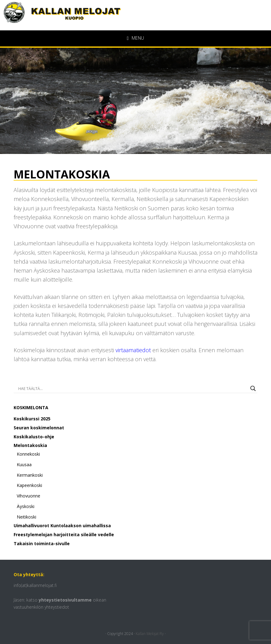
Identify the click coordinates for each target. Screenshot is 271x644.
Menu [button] (138, 38)
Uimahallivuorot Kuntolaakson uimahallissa (62, 526)
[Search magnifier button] (253, 388)
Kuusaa (24, 464)
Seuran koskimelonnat (39, 428)
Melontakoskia (30, 445)
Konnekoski (28, 454)
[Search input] (39, 388)
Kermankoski (30, 475)
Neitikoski (26, 517)
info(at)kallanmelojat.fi (35, 585)
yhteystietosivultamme (65, 600)
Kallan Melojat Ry (150, 634)
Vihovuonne (28, 496)
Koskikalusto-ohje (34, 437)
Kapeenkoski (29, 485)
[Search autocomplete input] (133, 388)
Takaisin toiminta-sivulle (42, 543)
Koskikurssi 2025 (32, 419)
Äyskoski (26, 506)
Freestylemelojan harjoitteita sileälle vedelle (64, 534)
